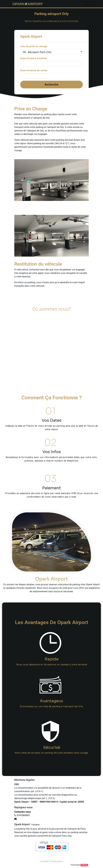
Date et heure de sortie (34, 70)
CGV (17, 784)
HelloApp (84, 865)
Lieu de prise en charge (34, 46)
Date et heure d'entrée (33, 58)
